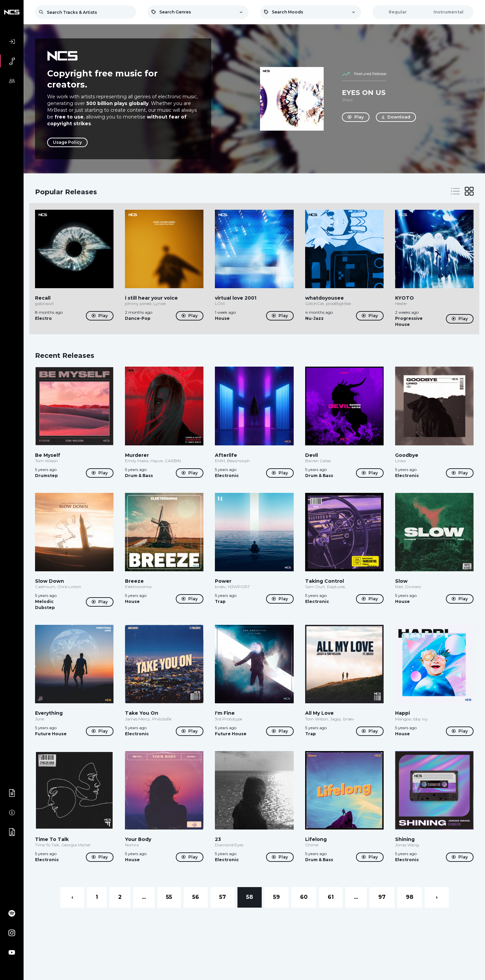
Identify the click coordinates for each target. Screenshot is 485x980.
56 (196, 897)
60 (304, 897)
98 (410, 897)
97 (382, 897)
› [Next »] (437, 897)
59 (277, 897)
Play (356, 117)
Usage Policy (67, 142)
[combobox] (198, 12)
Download (396, 117)
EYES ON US (364, 93)
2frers (347, 100)
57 (223, 897)
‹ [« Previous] (72, 897)
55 (169, 897)
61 (331, 897)
